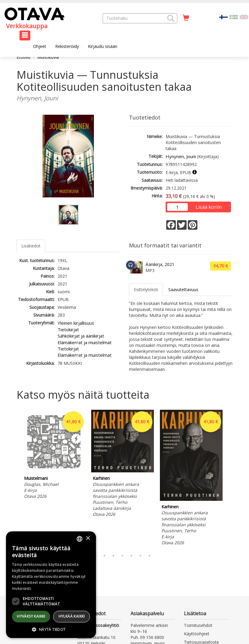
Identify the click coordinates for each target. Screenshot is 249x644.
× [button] (88, 538)
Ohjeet (40, 46)
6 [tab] (140, 556)
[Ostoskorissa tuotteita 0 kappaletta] (186, 18)
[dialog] (51, 585)
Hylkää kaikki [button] (72, 616)
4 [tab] (122, 556)
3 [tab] (113, 556)
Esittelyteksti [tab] (146, 290)
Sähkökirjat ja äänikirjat (81, 336)
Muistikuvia (48, 57)
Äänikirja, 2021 (160, 264)
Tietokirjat (68, 329)
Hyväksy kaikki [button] (31, 616)
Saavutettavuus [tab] (183, 290)
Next (229, 479)
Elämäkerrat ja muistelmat (85, 342)
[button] (171, 18)
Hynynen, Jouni (181, 156)
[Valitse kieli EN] (244, 17)
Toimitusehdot (198, 625)
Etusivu (23, 57)
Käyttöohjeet (197, 634)
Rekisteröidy (67, 46)
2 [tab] (104, 556)
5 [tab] (131, 556)
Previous (15, 479)
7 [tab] (149, 556)
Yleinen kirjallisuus (76, 323)
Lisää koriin (209, 207)
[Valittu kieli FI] (223, 17)
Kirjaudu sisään (103, 46)
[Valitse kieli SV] (234, 17)
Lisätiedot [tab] (31, 246)
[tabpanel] (54, 455)
